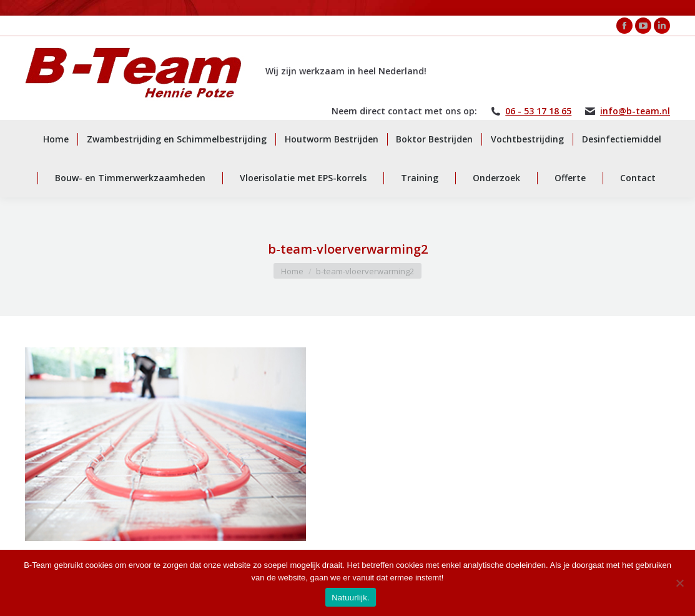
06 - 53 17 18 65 (538, 111)
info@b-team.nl (635, 111)
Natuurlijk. (351, 598)
